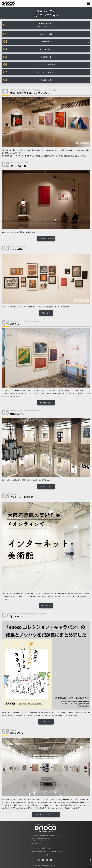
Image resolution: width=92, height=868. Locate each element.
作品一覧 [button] (45, 605)
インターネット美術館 (46, 65)
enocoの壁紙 (46, 42)
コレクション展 (46, 34)
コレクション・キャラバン (46, 72)
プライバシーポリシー (45, 848)
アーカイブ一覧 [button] (45, 238)
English (45, 855)
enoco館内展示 (46, 49)
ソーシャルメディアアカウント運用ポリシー (45, 851)
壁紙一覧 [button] (45, 313)
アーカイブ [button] (45, 722)
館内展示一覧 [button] (45, 403)
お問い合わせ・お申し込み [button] (45, 814)
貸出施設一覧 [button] (45, 486)
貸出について (46, 80)
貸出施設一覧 (46, 57)
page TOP (90, 862)
